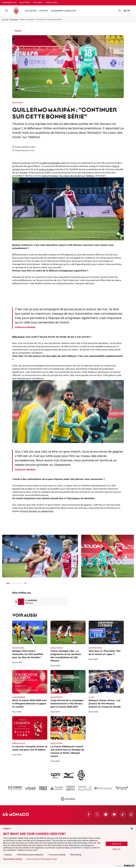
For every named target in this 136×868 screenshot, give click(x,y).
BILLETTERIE (25, 2)
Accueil (5, 19)
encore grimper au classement (37, 511)
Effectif (44, 11)
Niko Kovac (18, 337)
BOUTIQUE (38, 2)
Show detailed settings (13, 859)
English (7, 829)
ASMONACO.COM (9, 2)
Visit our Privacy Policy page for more (42, 859)
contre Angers (47, 169)
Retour (17, 31)
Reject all (117, 849)
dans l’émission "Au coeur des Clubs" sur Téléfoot (68, 176)
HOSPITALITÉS (51, 2)
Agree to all (117, 844)
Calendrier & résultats (64, 11)
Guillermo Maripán (50, 163)
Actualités (14, 19)
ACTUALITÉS (31, 11)
